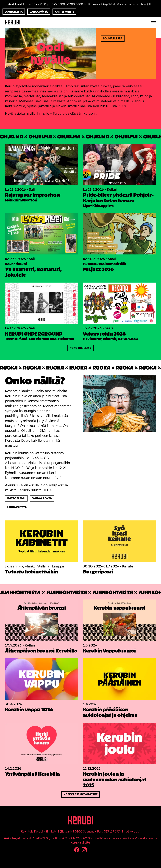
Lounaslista (14, 12)
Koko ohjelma (81, 348)
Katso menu (16, 498)
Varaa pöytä (39, 12)
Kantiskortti (64, 12)
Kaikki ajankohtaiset (80, 794)
